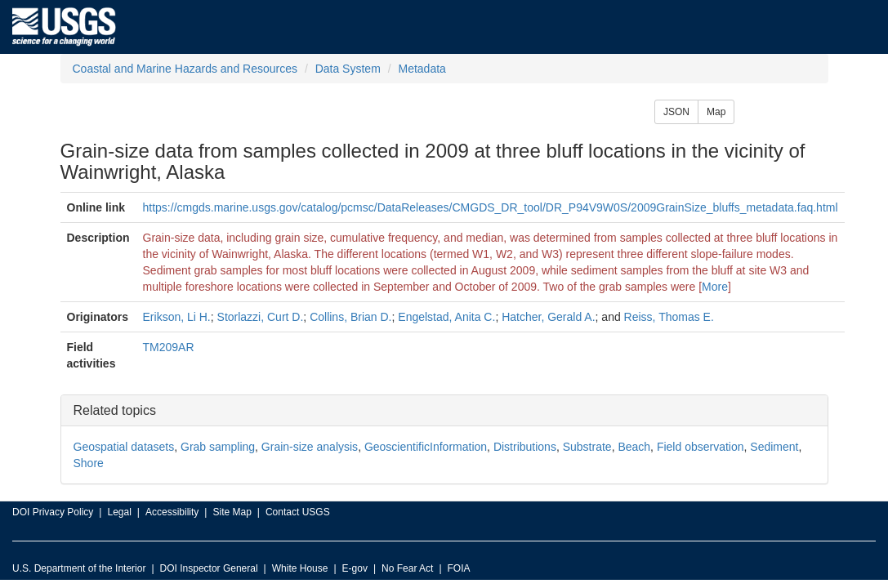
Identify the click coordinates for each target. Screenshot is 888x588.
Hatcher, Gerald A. (548, 317)
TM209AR (169, 347)
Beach (634, 447)
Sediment (774, 447)
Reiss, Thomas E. (669, 317)
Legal (119, 512)
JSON (676, 112)
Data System (348, 69)
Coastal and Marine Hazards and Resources (185, 69)
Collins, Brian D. (350, 317)
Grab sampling (218, 447)
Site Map (232, 512)
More (715, 287)
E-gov (355, 568)
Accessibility (172, 512)
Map (716, 112)
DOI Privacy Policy (53, 512)
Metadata (422, 69)
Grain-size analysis (310, 447)
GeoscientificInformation (426, 447)
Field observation (701, 447)
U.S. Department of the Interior (79, 568)
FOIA (459, 568)
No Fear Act (407, 568)
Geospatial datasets (124, 447)
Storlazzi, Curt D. (261, 317)
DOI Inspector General (209, 568)
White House (300, 568)
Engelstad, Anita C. (446, 317)
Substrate (587, 447)
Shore (89, 463)
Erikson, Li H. (177, 317)
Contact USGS (298, 512)
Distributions (525, 447)
